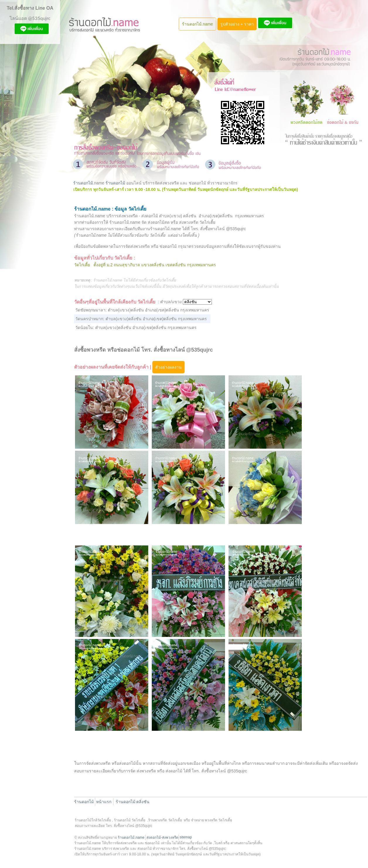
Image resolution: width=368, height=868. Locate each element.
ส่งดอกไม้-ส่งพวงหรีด (162, 838)
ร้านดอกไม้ (83, 183)
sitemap (186, 837)
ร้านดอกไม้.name (197, 24)
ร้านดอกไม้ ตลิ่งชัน (133, 802)
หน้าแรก (104, 802)
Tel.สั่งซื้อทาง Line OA (30, 8)
